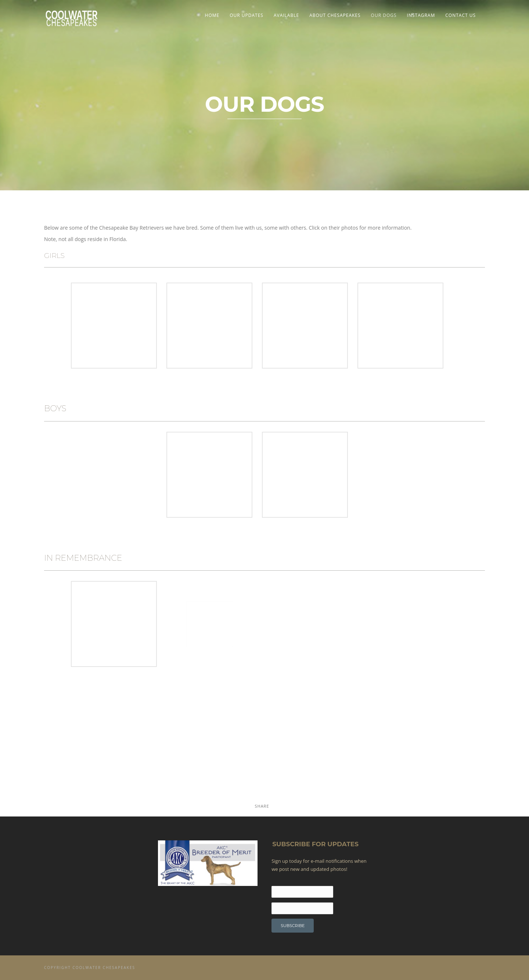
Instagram (421, 15)
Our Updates (246, 15)
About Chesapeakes (335, 15)
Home (212, 15)
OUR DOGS (384, 15)
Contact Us (460, 15)
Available (286, 15)
